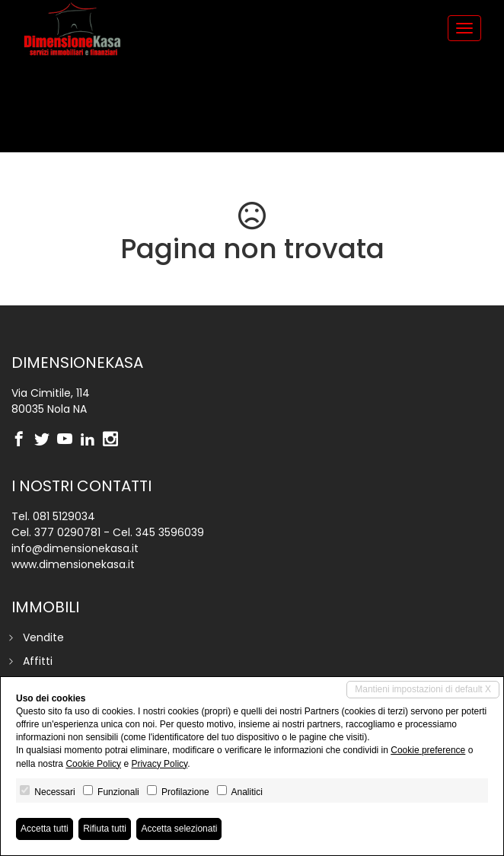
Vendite (43, 637)
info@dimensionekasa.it (75, 548)
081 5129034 (64, 516)
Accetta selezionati (179, 829)
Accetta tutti (45, 829)
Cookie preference (428, 750)
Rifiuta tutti (105, 829)
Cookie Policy (93, 764)
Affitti (38, 661)
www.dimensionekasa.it (73, 564)
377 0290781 (67, 532)
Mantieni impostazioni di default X (423, 689)
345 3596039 (170, 532)
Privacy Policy (159, 764)
